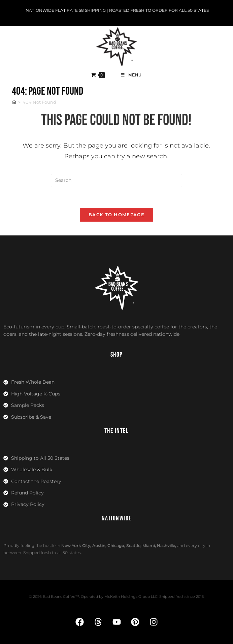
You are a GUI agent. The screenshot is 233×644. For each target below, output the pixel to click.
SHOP (117, 355)
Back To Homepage (116, 215)
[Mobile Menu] (131, 75)
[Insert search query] (116, 181)
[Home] (14, 102)
